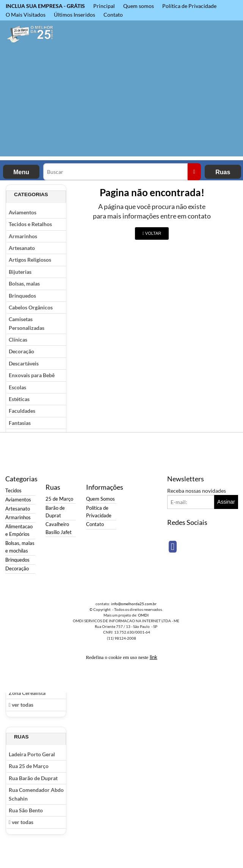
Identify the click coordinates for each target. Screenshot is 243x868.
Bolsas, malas (24, 283)
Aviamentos (23, 212)
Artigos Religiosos (30, 260)
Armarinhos (23, 236)
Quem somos (139, 6)
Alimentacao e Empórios (19, 530)
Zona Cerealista (27, 693)
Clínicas (18, 340)
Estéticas (19, 399)
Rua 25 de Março (29, 766)
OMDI (143, 615)
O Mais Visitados (26, 15)
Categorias (31, 194)
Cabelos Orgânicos (31, 307)
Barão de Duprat (55, 512)
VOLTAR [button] (152, 233)
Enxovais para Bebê (32, 375)
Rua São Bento (26, 810)
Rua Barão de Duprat (33, 778)
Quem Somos (100, 499)
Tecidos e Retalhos (30, 224)
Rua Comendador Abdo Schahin (36, 794)
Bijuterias (20, 272)
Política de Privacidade (189, 6)
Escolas (17, 387)
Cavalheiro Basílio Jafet (59, 528)
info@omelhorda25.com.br (134, 604)
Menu (21, 172)
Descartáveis (24, 363)
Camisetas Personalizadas (27, 323)
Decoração (21, 351)
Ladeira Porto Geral (32, 754)
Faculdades (22, 411)
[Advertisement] (121, 103)
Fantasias (20, 423)
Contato (113, 15)
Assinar (226, 502)
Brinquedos (22, 296)
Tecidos (13, 491)
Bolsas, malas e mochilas (20, 547)
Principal (104, 6)
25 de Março (59, 499)
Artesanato (22, 248)
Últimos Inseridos (74, 15)
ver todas (21, 705)
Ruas (223, 172)
